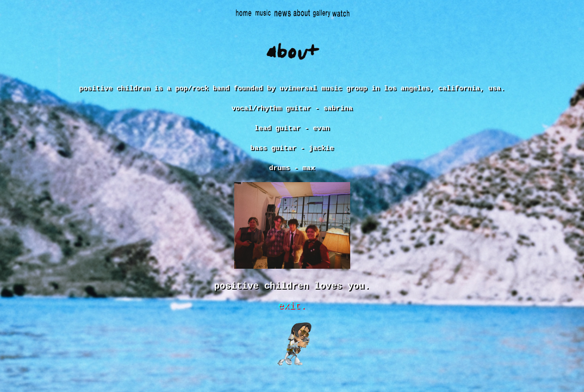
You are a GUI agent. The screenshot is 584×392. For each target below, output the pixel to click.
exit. (292, 318)
